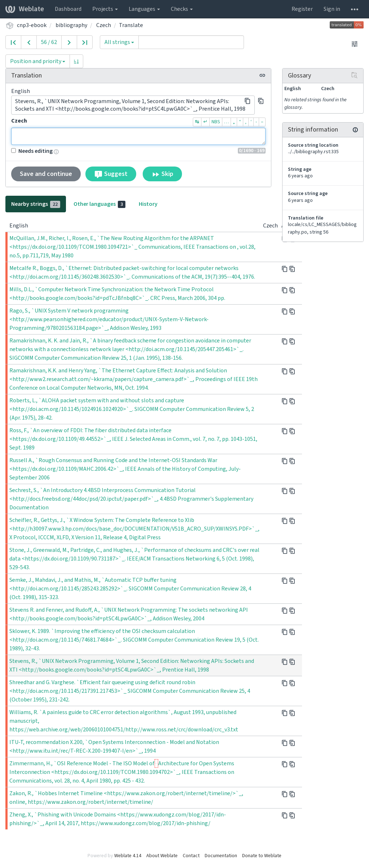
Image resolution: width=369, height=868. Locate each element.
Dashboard (68, 9)
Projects (105, 9)
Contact (191, 856)
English (21, 91)
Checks (182, 9)
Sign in (332, 9)
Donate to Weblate (262, 856)
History (148, 204)
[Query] (191, 42)
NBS (216, 122)
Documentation (221, 856)
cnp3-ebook (32, 25)
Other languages (99, 204)
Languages (144, 9)
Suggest (111, 174)
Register (302, 9)
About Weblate (162, 856)
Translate (131, 25)
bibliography (71, 25)
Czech (104, 25)
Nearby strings (36, 204)
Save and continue (46, 174)
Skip (162, 174)
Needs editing (32, 151)
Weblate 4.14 (128, 856)
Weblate (25, 9)
